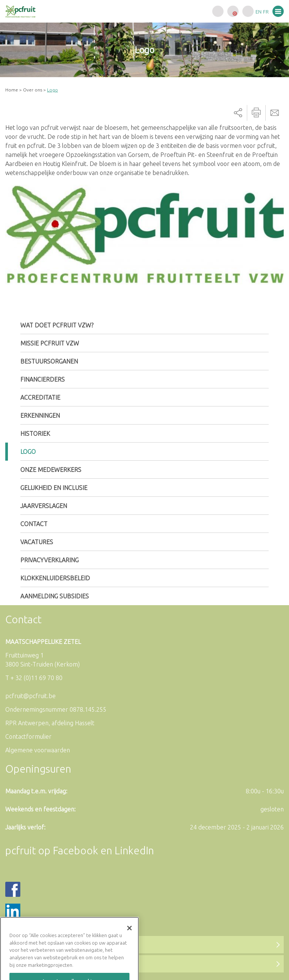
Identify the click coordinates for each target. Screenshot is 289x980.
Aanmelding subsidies (55, 596)
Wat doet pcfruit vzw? (57, 325)
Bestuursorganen (49, 361)
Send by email (275, 113)
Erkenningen (40, 415)
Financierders (43, 379)
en (259, 12)
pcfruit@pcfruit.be (30, 696)
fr (266, 12)
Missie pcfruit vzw (50, 343)
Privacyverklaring (49, 560)
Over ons (33, 90)
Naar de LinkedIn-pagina (52, 964)
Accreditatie (40, 397)
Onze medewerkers (51, 470)
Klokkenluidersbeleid (55, 578)
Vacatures (37, 542)
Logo (28, 452)
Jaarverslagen (44, 506)
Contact (34, 524)
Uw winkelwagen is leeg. (233, 11)
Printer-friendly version (256, 113)
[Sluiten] (129, 945)
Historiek (35, 434)
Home (12, 90)
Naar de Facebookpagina (54, 945)
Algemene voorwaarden (38, 750)
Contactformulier (28, 737)
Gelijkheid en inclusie (54, 488)
